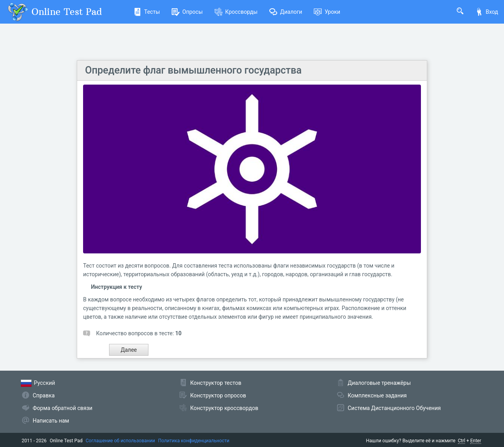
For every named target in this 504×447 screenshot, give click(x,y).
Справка (44, 395)
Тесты (147, 12)
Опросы (187, 12)
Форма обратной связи (63, 408)
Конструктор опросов (218, 395)
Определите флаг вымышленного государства (193, 70)
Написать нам (51, 421)
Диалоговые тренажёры (379, 383)
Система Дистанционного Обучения (394, 408)
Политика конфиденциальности (194, 441)
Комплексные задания (377, 395)
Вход (487, 12)
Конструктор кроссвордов (224, 408)
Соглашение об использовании (120, 441)
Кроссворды (236, 12)
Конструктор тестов (216, 383)
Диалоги (286, 12)
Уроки (327, 12)
